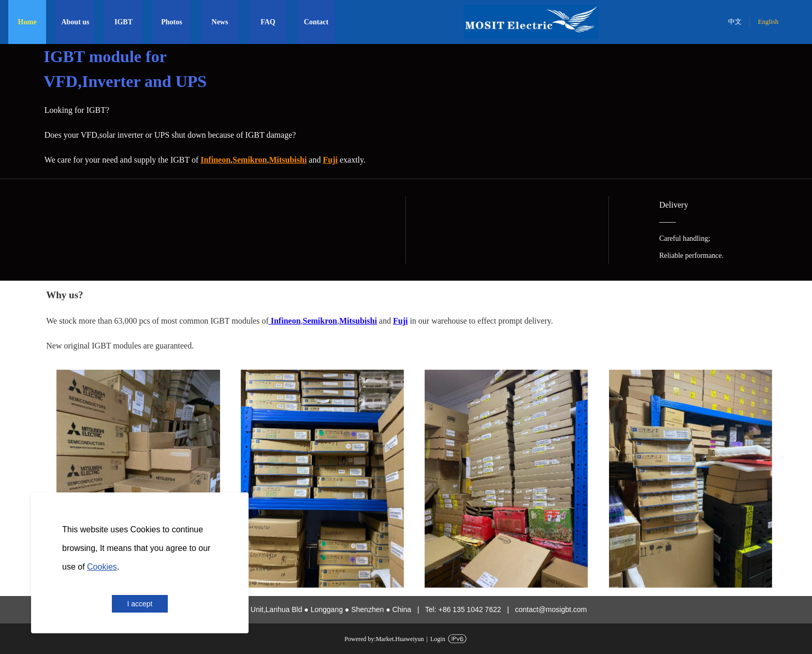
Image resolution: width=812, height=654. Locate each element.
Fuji (330, 160)
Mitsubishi (358, 321)
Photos (171, 22)
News (220, 22)
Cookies (102, 567)
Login (438, 639)
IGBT (124, 22)
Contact (316, 22)
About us (75, 22)
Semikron (250, 160)
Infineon (285, 321)
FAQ (268, 22)
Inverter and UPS (144, 81)
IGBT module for (107, 56)
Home (27, 22)
